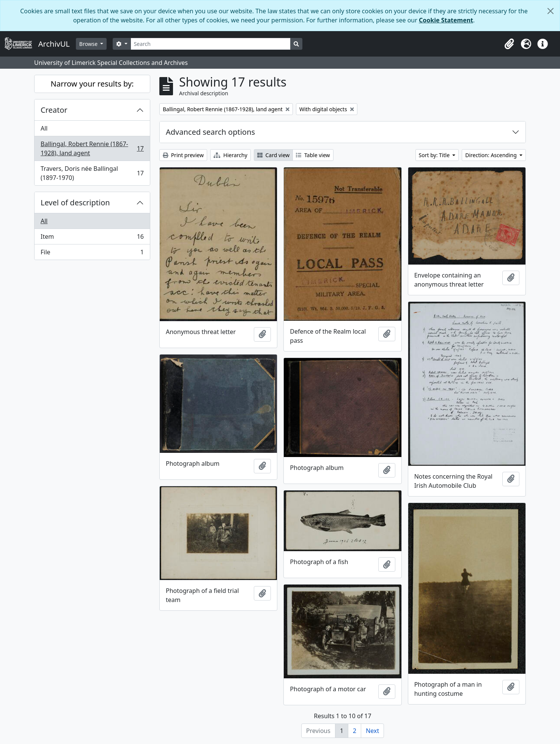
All (44, 128)
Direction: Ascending (492, 155)
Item (92, 238)
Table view (313, 155)
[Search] (211, 44)
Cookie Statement (446, 20)
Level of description (75, 203)
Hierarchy (230, 155)
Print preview (183, 155)
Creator (54, 110)
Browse (89, 44)
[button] (509, 44)
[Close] (551, 11)
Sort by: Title (435, 155)
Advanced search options (210, 132)
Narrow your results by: (92, 84)
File (92, 254)
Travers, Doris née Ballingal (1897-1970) (92, 173)
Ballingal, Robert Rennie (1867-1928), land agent (92, 148)
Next (372, 731)
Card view (273, 155)
